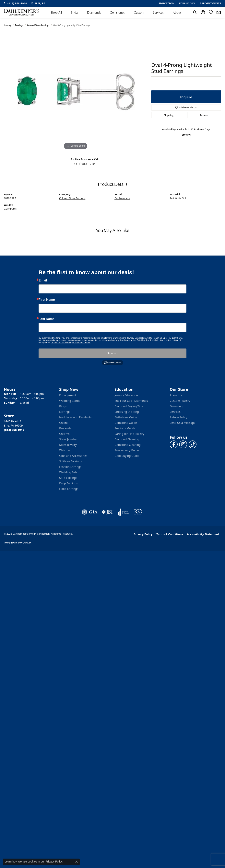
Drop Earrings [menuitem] (68, 483)
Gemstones (117, 12)
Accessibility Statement (203, 534)
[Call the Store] (14, 430)
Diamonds (94, 12)
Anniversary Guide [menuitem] (127, 450)
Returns (204, 115)
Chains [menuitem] (64, 423)
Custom (139, 12)
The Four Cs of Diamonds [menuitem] (131, 401)
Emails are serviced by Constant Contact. (71, 343)
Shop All (56, 12)
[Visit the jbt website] (108, 512)
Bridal (75, 12)
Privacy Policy (143, 534)
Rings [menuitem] (63, 406)
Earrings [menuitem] (65, 412)
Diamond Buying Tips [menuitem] (129, 406)
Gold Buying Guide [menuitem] (127, 456)
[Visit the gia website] (90, 512)
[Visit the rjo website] (138, 512)
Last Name (47, 319)
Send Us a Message (183, 423)
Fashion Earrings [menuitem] (70, 467)
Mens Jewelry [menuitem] (68, 445)
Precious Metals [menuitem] (125, 428)
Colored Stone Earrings (38, 25)
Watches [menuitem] (65, 450)
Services (158, 12)
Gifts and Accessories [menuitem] (73, 456)
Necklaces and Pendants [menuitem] (75, 417)
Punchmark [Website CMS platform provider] (25, 543)
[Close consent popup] (77, 862)
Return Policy (178, 417)
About (177, 12)
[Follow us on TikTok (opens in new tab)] (193, 444)
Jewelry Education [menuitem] (126, 395)
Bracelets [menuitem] (65, 428)
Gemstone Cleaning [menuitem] (128, 445)
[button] (195, 12)
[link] (15, 3)
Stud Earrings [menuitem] (68, 478)
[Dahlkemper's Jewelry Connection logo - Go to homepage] (22, 12)
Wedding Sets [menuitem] (68, 472)
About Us (176, 395)
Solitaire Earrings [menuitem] (71, 461)
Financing (176, 406)
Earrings (19, 25)
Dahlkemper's (122, 198)
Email (43, 280)
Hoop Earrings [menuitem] (69, 489)
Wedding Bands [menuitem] (70, 401)
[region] (76, 92)
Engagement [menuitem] (68, 395)
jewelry (8, 25)
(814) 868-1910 (84, 164)
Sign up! (113, 353)
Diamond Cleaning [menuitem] (127, 439)
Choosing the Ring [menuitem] (127, 412)
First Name (47, 300)
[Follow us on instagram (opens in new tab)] (183, 444)
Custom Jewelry (180, 401)
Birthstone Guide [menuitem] (126, 417)
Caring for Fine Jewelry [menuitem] (129, 434)
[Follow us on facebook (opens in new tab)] (174, 444)
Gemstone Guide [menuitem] (126, 423)
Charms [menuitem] (64, 434)
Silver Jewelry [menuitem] (68, 439)
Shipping (169, 115)
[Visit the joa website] (124, 512)
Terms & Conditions (170, 534)
